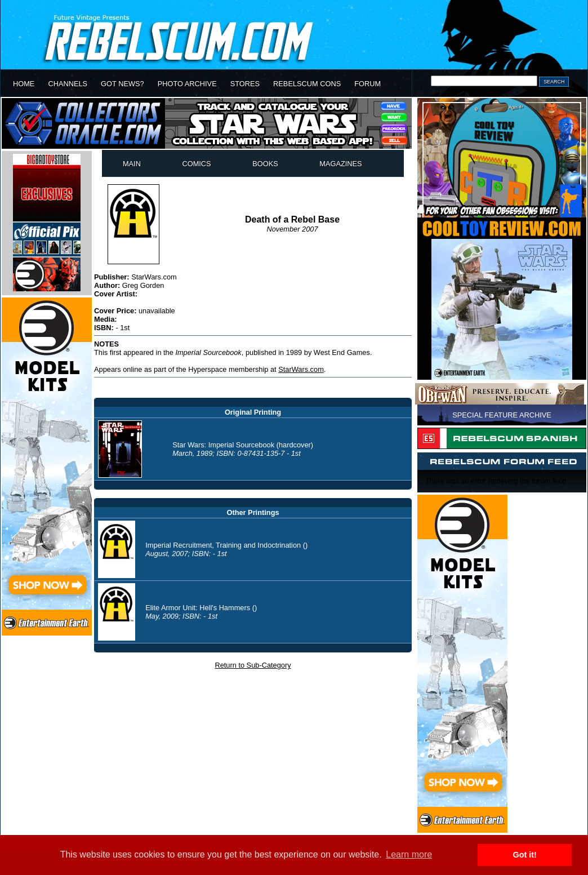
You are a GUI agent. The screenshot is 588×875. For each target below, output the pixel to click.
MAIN (132, 164)
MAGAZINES (340, 164)
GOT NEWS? (122, 84)
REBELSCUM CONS (307, 84)
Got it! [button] (525, 855)
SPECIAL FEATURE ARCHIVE (502, 415)
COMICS (196, 164)
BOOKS (265, 164)
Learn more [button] (409, 854)
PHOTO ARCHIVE (187, 84)
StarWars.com (301, 369)
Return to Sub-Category (253, 665)
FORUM (367, 84)
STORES (245, 84)
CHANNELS (68, 84)
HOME (24, 84)
